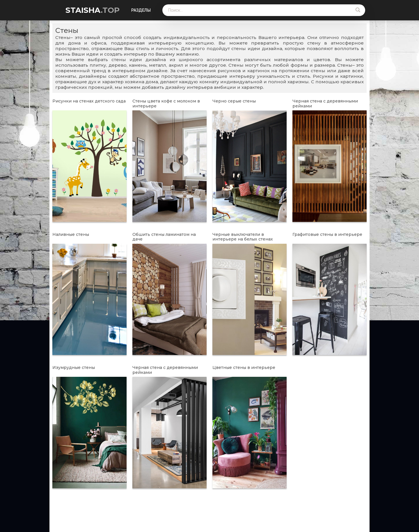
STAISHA (93, 10)
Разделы (141, 10)
